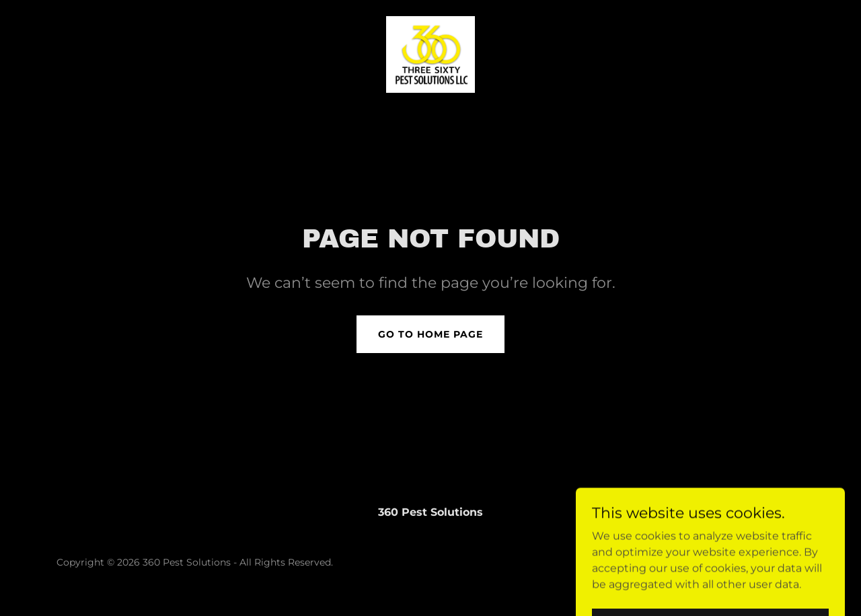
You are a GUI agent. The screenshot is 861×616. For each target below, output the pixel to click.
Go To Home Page (430, 334)
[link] (430, 53)
